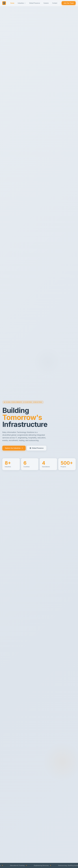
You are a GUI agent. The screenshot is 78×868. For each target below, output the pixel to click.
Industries (22, 3)
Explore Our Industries (14, 448)
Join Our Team (69, 3)
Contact (55, 3)
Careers (46, 3)
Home (12, 3)
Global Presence (35, 3)
